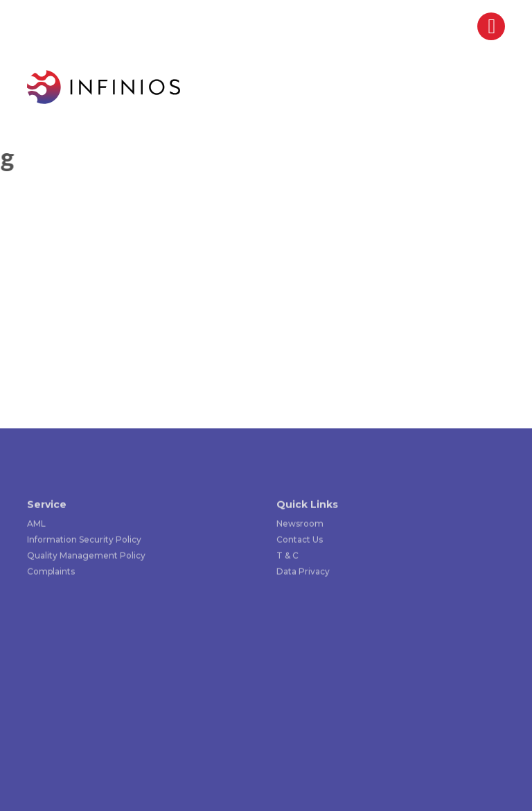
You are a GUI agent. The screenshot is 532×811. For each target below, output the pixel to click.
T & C (287, 556)
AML (36, 524)
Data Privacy (303, 572)
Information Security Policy (84, 540)
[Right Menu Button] (492, 30)
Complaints (51, 572)
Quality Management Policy (86, 556)
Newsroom (300, 524)
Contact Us (300, 540)
